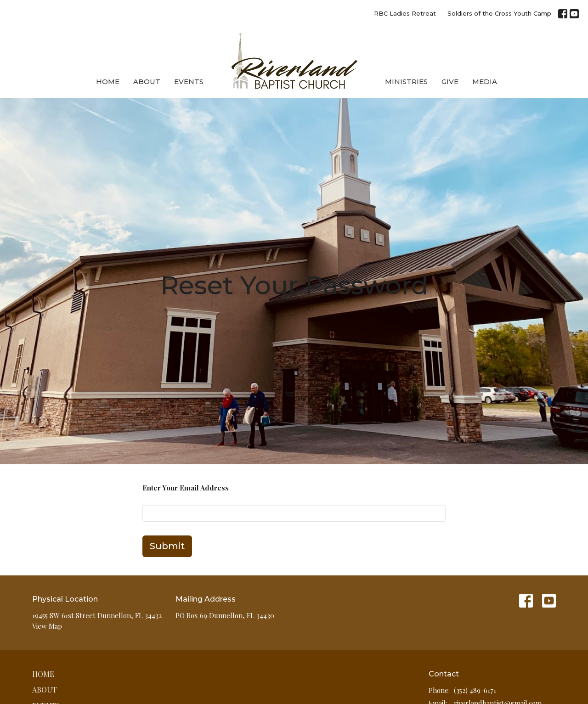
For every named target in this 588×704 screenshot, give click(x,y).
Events (189, 82)
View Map (47, 626)
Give (450, 82)
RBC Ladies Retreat (405, 13)
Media (485, 82)
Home (108, 82)
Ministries (406, 82)
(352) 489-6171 (475, 690)
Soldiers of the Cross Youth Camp (499, 13)
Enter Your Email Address (186, 488)
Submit (167, 546)
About (147, 82)
